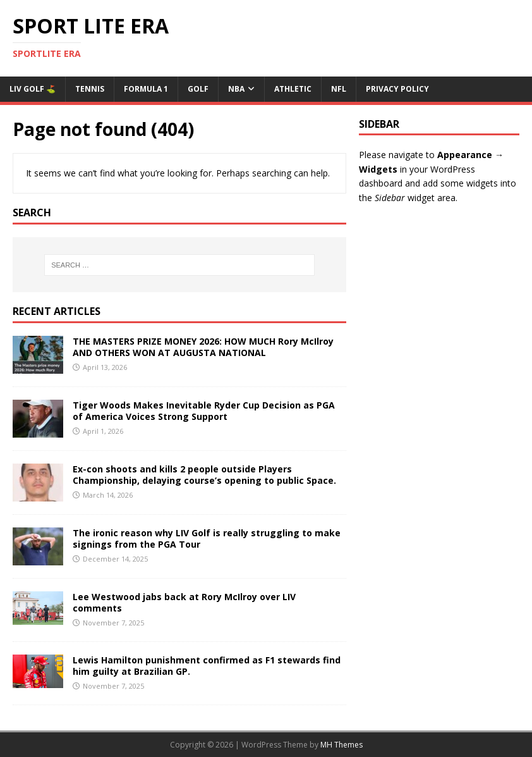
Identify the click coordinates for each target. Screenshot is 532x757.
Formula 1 (146, 89)
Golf (198, 89)
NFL (339, 89)
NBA (236, 89)
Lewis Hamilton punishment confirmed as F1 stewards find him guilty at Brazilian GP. (207, 666)
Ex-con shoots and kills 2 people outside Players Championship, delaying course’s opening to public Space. (204, 475)
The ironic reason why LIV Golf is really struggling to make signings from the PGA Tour (207, 539)
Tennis (90, 89)
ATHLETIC (293, 89)
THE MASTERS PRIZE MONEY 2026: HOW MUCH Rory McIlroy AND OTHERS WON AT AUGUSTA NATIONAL (203, 347)
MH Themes (342, 745)
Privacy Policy (397, 89)
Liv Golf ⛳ (33, 89)
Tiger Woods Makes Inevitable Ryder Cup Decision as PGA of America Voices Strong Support (204, 411)
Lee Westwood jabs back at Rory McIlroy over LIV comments (184, 602)
